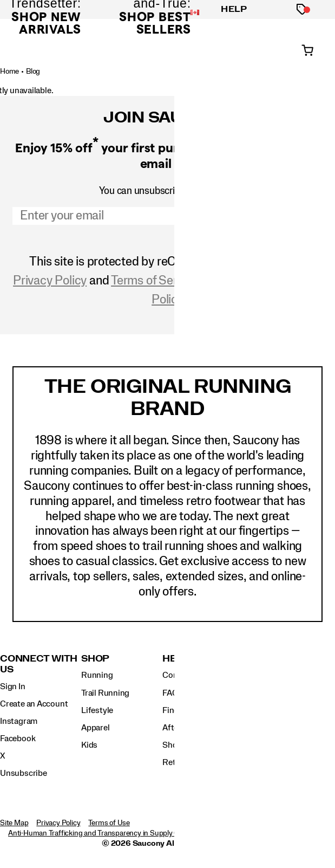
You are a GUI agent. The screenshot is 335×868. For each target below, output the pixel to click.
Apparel (96, 728)
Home (9, 72)
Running (97, 675)
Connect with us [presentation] (39, 664)
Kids (89, 745)
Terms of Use (109, 823)
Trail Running (105, 693)
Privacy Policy (50, 281)
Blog (33, 72)
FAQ (170, 693)
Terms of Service (155, 281)
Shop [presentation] (95, 659)
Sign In (13, 686)
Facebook (18, 739)
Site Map (14, 823)
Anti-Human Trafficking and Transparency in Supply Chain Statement (118, 833)
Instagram (19, 721)
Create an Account (34, 704)
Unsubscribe (24, 773)
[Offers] (302, 9)
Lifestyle (97, 710)
